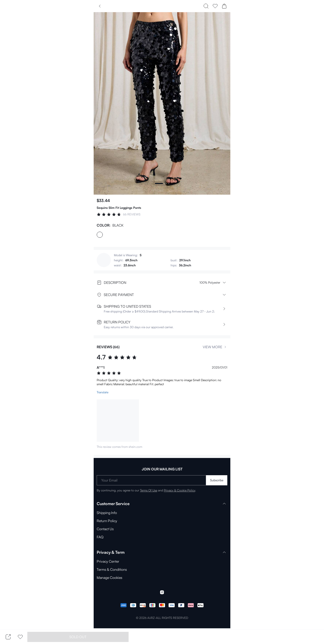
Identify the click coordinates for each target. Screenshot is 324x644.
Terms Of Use (144, 490)
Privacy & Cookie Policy (174, 490)
